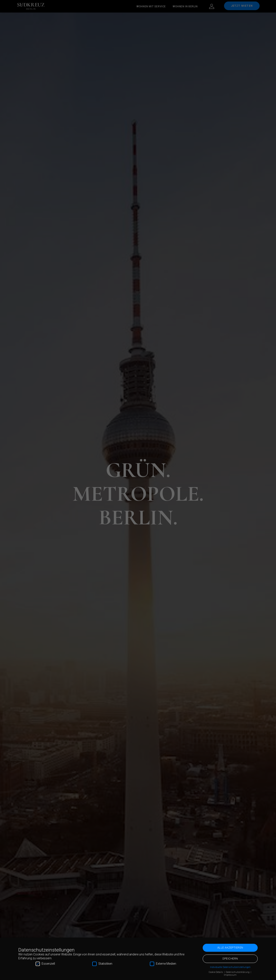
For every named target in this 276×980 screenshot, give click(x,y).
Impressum (230, 975)
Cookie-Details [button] (216, 972)
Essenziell (45, 964)
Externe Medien (163, 964)
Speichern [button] (230, 959)
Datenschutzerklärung (238, 972)
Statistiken (102, 964)
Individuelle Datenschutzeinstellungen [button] (230, 967)
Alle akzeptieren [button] (230, 948)
